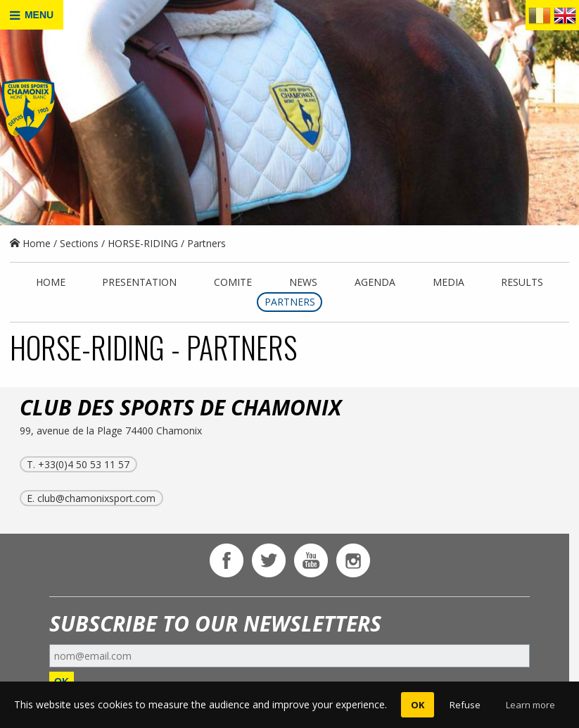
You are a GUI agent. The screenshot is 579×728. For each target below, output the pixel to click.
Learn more (530, 705)
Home (30, 243)
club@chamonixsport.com (96, 498)
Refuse (465, 705)
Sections (79, 243)
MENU (32, 15)
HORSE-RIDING (143, 243)
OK (418, 705)
